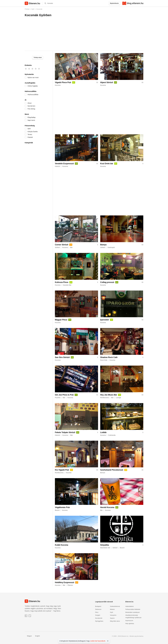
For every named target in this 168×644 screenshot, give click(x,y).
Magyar (28, 636)
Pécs (97, 612)
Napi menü (31, 120)
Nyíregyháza (99, 621)
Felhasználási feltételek (133, 609)
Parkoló (30, 137)
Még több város (115, 621)
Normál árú (31, 106)
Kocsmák (39, 9)
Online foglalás (33, 86)
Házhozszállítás (33, 95)
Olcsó (30, 103)
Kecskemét (99, 618)
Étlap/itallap (32, 117)
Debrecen (98, 609)
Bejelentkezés (114, 3)
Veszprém (113, 615)
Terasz (30, 134)
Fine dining (31, 109)
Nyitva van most (33, 77)
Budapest (98, 606)
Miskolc (112, 609)
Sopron (112, 618)
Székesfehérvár (115, 606)
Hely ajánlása (130, 624)
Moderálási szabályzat (132, 612)
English (36, 636)
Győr (33, 9)
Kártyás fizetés (33, 132)
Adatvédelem (130, 606)
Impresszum (129, 621)
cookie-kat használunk (98, 641)
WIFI (29, 129)
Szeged (98, 615)
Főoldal (27, 9)
